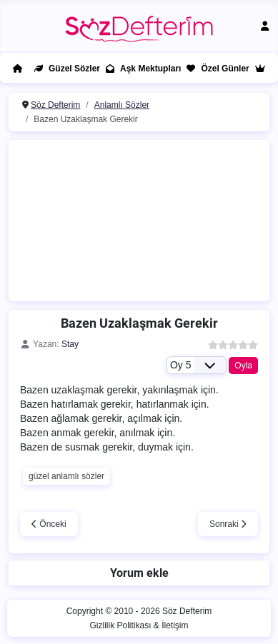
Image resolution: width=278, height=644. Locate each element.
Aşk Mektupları (140, 69)
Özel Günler (215, 69)
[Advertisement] (147, 218)
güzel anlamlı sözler (66, 476)
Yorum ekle (139, 573)
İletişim (175, 625)
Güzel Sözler (64, 69)
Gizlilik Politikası (120, 625)
